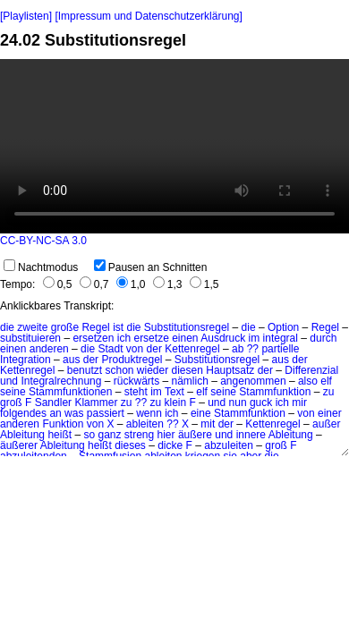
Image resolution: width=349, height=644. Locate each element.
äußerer (19, 445)
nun (238, 402)
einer (330, 413)
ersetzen (93, 338)
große (65, 327)
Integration (26, 360)
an (55, 413)
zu (329, 392)
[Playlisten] (26, 16)
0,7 (94, 284)
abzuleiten (229, 445)
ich (124, 338)
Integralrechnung (61, 381)
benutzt (85, 370)
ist (118, 327)
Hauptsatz (230, 370)
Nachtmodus (41, 267)
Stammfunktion (275, 392)
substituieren (30, 338)
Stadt (110, 349)
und (9, 381)
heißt (60, 435)
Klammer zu (103, 402)
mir (299, 402)
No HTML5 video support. (174, 146)
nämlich (189, 381)
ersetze (151, 338)
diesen (187, 370)
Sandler (53, 402)
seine (13, 392)
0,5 (58, 284)
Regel (95, 327)
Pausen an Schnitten (151, 267)
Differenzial (311, 370)
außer (326, 424)
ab (238, 349)
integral (281, 338)
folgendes (23, 413)
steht (136, 392)
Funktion (63, 424)
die (7, 327)
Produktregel (132, 360)
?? (253, 349)
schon (119, 370)
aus (71, 360)
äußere (195, 435)
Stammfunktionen (70, 392)
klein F (180, 402)
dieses (130, 445)
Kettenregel (192, 349)
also (308, 381)
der (154, 349)
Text (174, 392)
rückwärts (136, 381)
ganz (109, 435)
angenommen (253, 381)
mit (208, 424)
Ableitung (22, 435)
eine (201, 413)
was (74, 413)
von (135, 349)
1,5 (204, 284)
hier (166, 435)
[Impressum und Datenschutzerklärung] (148, 16)
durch (323, 338)
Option (283, 327)
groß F (16, 402)
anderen (49, 349)
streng (139, 435)
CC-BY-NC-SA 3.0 (43, 241)
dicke (170, 445)
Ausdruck (223, 338)
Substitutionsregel (187, 327)
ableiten (145, 424)
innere (251, 435)
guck (261, 402)
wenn (149, 413)
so (89, 435)
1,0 (131, 284)
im (255, 338)
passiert (106, 413)
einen (185, 338)
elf (326, 381)
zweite (32, 327)
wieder (153, 370)
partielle (280, 349)
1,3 (168, 284)
